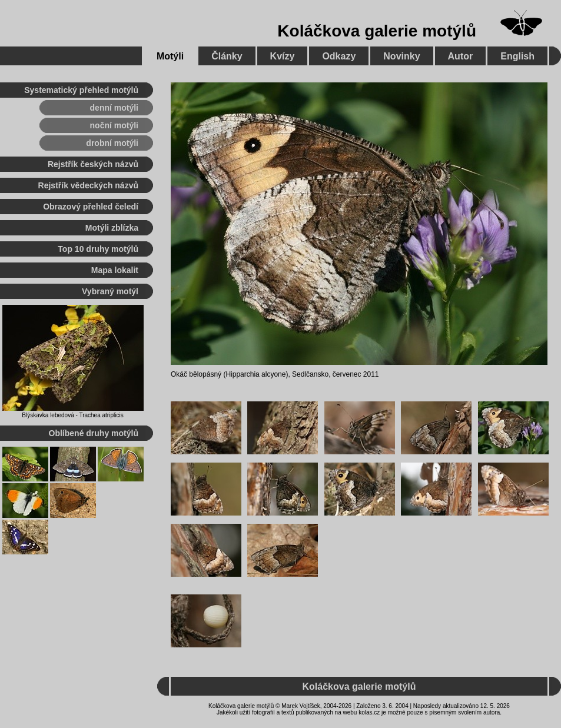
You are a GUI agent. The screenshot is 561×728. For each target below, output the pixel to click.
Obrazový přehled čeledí (91, 207)
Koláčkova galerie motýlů (377, 31)
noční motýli (114, 125)
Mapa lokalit (115, 270)
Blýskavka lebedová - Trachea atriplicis (72, 415)
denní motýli (114, 108)
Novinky (401, 56)
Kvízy (283, 56)
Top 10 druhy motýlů (98, 249)
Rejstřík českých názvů (93, 164)
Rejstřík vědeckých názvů (88, 185)
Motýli (170, 56)
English (517, 56)
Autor (461, 56)
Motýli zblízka (112, 228)
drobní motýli (112, 143)
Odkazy (339, 56)
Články (227, 56)
